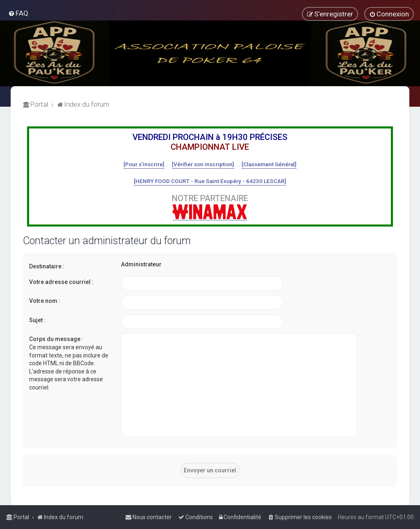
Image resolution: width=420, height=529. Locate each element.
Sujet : (37, 320)
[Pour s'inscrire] (144, 164)
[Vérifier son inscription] (203, 164)
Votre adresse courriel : (61, 282)
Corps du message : (56, 339)
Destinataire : (47, 266)
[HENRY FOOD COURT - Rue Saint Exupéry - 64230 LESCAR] (210, 181)
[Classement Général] (269, 164)
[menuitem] (18, 13)
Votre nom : (45, 301)
